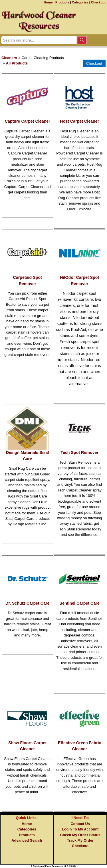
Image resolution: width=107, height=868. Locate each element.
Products (62, 2)
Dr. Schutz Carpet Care (27, 603)
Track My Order (80, 840)
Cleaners (9, 58)
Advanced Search (27, 840)
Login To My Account (80, 829)
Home (48, 2)
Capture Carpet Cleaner (28, 121)
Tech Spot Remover (79, 452)
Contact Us (80, 824)
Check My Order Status (80, 835)
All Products (17, 63)
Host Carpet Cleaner (79, 121)
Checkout (98, 2)
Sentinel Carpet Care (80, 603)
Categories (80, 2)
